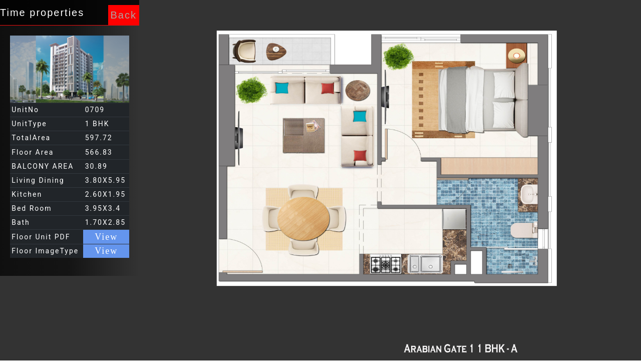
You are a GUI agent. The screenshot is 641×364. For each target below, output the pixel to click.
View (106, 237)
